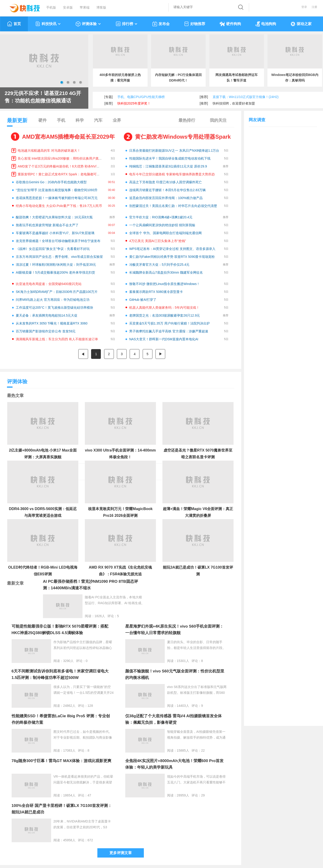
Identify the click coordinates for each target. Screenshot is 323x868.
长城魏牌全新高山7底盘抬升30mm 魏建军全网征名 (166, 272)
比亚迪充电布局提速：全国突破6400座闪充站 (49, 284)
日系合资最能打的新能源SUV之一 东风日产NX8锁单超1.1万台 (174, 151)
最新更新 (17, 122)
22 (203, 750)
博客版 (101, 7)
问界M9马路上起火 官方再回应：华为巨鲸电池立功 (53, 300)
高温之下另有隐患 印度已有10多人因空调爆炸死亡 (166, 182)
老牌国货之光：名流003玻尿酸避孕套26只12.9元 (165, 315)
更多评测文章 (121, 853)
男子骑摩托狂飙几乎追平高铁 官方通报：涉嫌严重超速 (169, 331)
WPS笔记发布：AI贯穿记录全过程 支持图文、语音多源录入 (172, 249)
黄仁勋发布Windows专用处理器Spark (183, 137)
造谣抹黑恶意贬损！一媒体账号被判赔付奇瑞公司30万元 (57, 198)
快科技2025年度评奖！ (134, 103)
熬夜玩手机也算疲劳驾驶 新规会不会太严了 (47, 225)
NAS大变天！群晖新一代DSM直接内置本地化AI (164, 339)
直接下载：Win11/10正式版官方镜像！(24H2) (246, 97)
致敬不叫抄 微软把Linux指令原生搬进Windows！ (165, 284)
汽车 (98, 120)
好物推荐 (195, 24)
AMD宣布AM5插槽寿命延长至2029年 (68, 137)
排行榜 (127, 24)
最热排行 (187, 120)
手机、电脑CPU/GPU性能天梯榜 (141, 97)
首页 (14, 24)
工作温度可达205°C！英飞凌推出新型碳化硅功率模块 (54, 308)
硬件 (43, 120)
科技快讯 (48, 24)
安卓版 (68, 7)
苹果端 (85, 7)
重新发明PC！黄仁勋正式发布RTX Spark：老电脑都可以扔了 (62, 174)
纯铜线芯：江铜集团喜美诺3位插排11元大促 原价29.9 (168, 166)
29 (203, 795)
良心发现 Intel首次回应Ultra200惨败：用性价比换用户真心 (60, 158)
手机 (61, 120)
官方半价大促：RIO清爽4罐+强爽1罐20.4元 (161, 217)
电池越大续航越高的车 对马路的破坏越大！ (49, 151)
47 (89, 795)
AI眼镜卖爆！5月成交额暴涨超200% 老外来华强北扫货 (55, 272)
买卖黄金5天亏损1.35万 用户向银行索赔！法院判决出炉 (170, 323)
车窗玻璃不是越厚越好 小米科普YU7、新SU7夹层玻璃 (55, 233)
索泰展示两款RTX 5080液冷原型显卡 (156, 292)
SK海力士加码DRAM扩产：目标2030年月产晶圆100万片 (57, 292)
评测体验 (88, 24)
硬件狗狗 (230, 24)
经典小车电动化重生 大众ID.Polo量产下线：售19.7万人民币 (59, 206)
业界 (117, 120)
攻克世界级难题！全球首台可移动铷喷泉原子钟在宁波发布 (58, 241)
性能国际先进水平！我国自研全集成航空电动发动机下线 (170, 158)
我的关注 (218, 120)
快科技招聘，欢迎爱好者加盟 (234, 103)
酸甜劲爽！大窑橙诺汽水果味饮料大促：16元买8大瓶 (54, 217)
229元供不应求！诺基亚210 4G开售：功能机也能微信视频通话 (43, 97)
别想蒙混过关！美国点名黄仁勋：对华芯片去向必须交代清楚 (173, 206)
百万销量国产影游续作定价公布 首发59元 (46, 331)
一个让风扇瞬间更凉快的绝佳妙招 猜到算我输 (162, 225)
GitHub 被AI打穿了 (143, 300)
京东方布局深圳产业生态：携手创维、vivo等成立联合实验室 (59, 257)
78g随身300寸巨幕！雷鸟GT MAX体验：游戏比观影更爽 (62, 761)
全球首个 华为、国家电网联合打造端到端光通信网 (165, 233)
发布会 (161, 24)
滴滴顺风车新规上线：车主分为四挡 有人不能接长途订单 (57, 339)
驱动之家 (301, 24)
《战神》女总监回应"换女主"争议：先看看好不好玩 (53, 249)
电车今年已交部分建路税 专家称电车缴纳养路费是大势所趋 (172, 174)
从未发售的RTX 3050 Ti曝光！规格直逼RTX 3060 (52, 323)
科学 (80, 120)
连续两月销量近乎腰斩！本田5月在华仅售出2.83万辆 (167, 190)
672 (90, 840)
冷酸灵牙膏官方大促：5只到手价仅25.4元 (159, 265)
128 (90, 706)
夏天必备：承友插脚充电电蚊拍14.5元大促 (47, 315)
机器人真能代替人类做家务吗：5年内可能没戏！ (164, 308)
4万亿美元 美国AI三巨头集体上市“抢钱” (158, 241)
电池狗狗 (266, 24)
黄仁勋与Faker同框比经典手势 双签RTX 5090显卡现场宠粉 (172, 257)
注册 (314, 7)
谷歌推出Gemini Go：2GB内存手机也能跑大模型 (51, 182)
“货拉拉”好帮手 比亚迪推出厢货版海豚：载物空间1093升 (57, 190)
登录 (304, 7)
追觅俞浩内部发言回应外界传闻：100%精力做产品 (166, 198)
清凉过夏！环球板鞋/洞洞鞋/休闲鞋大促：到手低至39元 (56, 265)
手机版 (51, 7)
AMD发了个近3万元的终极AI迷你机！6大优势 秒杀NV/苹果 (60, 166)
